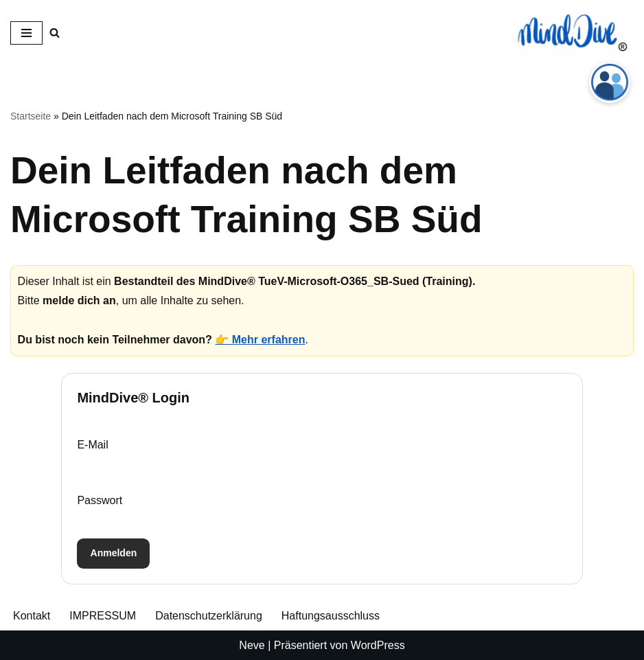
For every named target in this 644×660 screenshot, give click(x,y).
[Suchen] (55, 33)
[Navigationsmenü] (26, 33)
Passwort (100, 500)
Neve (252, 645)
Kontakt (32, 616)
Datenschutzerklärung (209, 616)
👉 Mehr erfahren (260, 340)
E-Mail (92, 445)
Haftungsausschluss (331, 616)
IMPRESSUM (103, 616)
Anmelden (114, 553)
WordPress (378, 645)
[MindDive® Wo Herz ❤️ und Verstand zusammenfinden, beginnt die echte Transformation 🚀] (573, 33)
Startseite (31, 116)
